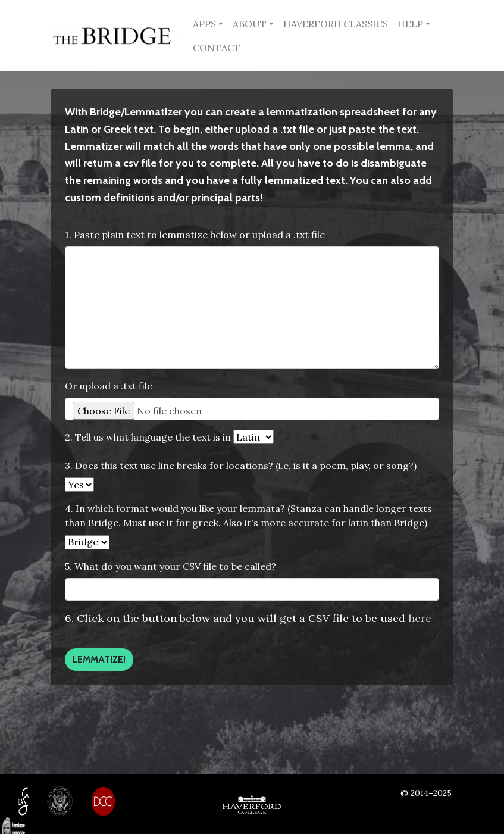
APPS (204, 24)
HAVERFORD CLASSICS (336, 24)
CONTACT (217, 48)
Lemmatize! (99, 659)
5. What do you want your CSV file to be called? (170, 566)
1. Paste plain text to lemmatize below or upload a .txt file (195, 235)
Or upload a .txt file (109, 386)
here (420, 618)
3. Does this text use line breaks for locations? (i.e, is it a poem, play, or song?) (241, 466)
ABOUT (250, 24)
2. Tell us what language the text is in (148, 437)
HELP (410, 24)
